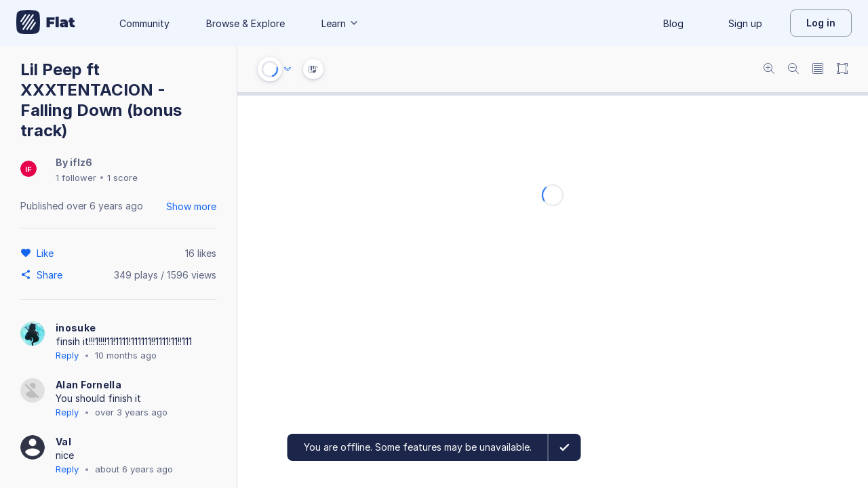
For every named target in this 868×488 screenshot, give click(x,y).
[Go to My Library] (46, 23)
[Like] (47, 253)
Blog (673, 23)
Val (63, 442)
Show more (191, 206)
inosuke (76, 328)
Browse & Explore (245, 23)
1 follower (76, 178)
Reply (67, 355)
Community (144, 23)
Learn (340, 23)
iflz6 (81, 162)
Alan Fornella (88, 385)
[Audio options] (288, 69)
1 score (122, 178)
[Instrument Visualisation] (313, 69)
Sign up (745, 23)
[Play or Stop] (270, 69)
